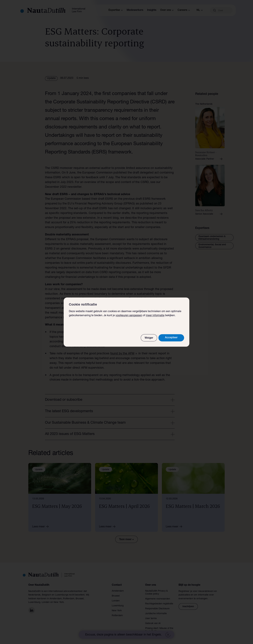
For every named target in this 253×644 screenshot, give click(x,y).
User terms (151, 619)
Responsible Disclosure (157, 609)
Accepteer (171, 338)
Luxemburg (118, 606)
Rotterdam (117, 616)
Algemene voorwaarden (158, 599)
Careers (184, 10)
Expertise (116, 10)
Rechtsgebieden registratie (159, 604)
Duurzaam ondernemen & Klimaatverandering (212, 238)
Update (51, 78)
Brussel (116, 596)
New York (117, 611)
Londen (116, 601)
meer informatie (155, 316)
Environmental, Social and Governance (212, 246)
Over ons (167, 10)
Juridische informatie (156, 614)
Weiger (149, 338)
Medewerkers (135, 10)
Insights (152, 10)
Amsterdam (118, 591)
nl (200, 10)
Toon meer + (126, 540)
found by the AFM (122, 354)
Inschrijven (188, 607)
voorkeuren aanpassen (129, 316)
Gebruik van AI (153, 624)
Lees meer (42, 527)
